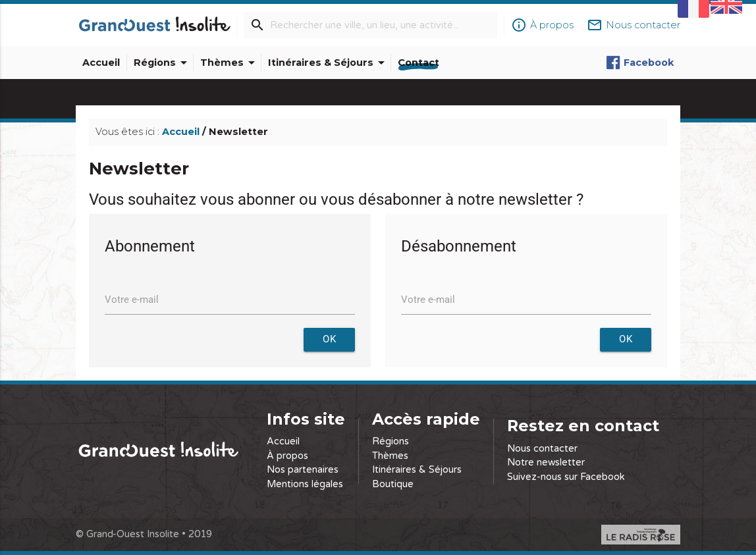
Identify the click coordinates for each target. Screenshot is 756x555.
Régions (163, 63)
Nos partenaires (303, 470)
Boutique (393, 484)
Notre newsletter (546, 462)
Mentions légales (305, 484)
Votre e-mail (132, 300)
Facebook (640, 63)
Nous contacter (542, 449)
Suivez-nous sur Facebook (566, 477)
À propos (287, 456)
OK (329, 339)
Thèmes (230, 63)
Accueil (101, 63)
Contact (418, 63)
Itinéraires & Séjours (329, 63)
